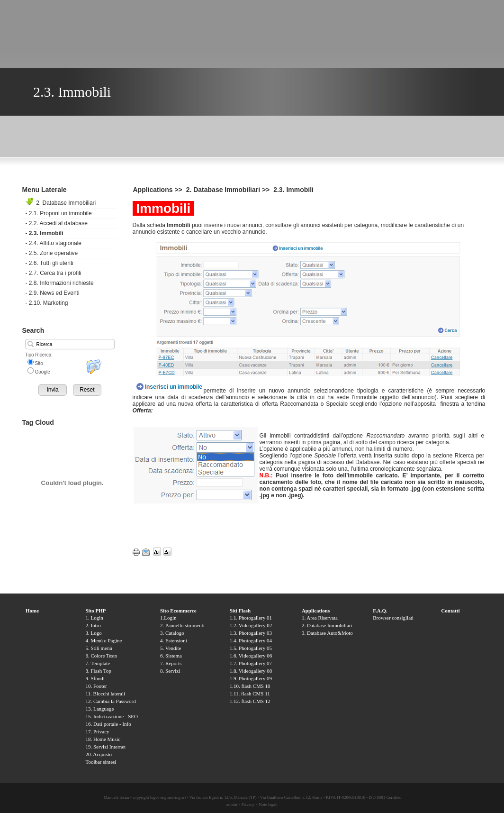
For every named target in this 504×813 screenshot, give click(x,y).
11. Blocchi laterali (105, 694)
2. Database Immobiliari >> (229, 190)
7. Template (98, 663)
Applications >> (159, 190)
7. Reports (171, 663)
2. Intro (93, 625)
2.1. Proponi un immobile (59, 213)
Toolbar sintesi (101, 762)
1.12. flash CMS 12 (250, 701)
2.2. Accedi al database (57, 223)
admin (232, 804)
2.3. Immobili (45, 233)
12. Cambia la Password (110, 701)
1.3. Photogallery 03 (251, 633)
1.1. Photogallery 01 (251, 618)
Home (32, 611)
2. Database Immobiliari (61, 203)
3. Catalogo (172, 633)
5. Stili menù (99, 648)
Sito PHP (95, 611)
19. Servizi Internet (105, 747)
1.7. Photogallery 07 (251, 663)
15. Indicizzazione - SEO (112, 716)
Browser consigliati (393, 618)
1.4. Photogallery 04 (251, 640)
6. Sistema (171, 656)
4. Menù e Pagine (103, 640)
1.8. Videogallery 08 (251, 671)
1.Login (168, 618)
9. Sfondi (95, 678)
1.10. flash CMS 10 (250, 686)
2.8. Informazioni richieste (60, 283)
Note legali (268, 804)
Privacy (248, 804)
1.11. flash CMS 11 (250, 694)
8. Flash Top (98, 671)
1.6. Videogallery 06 (251, 656)
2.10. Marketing (47, 303)
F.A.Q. (380, 611)
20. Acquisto (99, 754)
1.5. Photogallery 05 (251, 648)
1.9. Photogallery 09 (251, 678)
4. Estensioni (174, 640)
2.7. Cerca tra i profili (54, 273)
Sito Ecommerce (178, 611)
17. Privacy (97, 731)
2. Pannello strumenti (182, 625)
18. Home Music (103, 739)
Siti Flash (240, 611)
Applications (316, 611)
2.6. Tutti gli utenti (49, 263)
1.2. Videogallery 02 (251, 625)
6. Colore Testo (101, 656)
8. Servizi (170, 671)
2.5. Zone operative (52, 253)
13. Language (99, 709)
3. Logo (93, 633)
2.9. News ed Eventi (53, 293)
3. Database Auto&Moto (327, 633)
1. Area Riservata (320, 618)
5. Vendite (171, 648)
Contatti (450, 611)
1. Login (94, 618)
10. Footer (96, 686)
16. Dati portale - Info (108, 724)
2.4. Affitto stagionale (54, 243)
